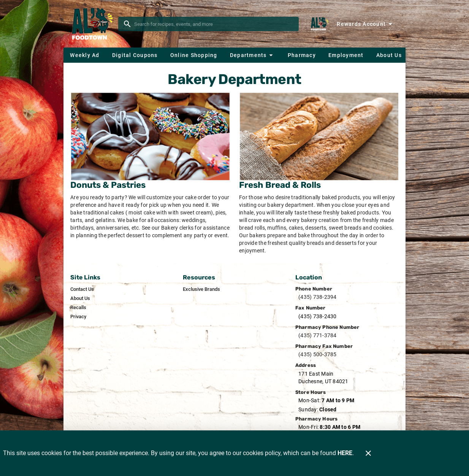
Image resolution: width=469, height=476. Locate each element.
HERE (345, 453)
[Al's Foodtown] (93, 24)
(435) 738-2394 (318, 297)
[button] (252, 55)
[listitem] (82, 289)
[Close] (368, 453)
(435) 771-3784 (318, 335)
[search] (214, 24)
